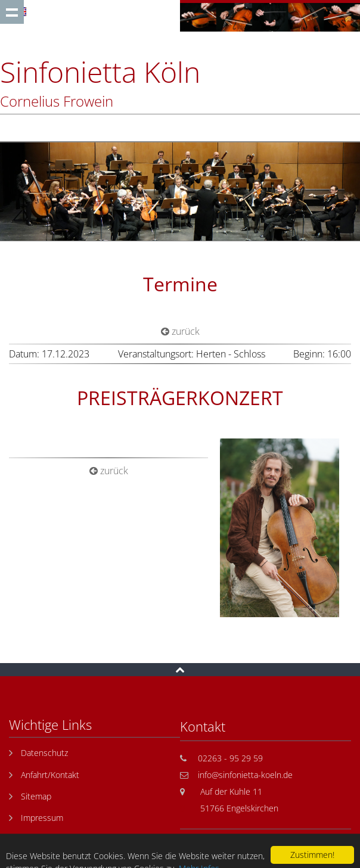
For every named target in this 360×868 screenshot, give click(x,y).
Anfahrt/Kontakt (50, 775)
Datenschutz (44, 753)
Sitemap (36, 796)
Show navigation (12, 12)
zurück (180, 331)
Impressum (42, 818)
